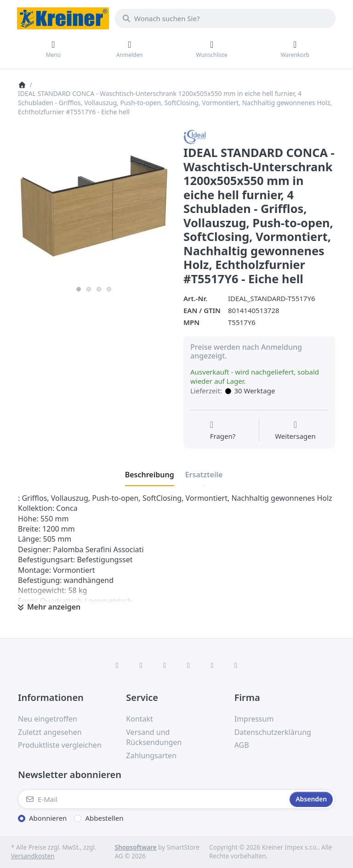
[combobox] (225, 18)
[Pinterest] (236, 665)
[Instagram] (165, 665)
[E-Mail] (153, 799)
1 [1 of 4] (79, 289)
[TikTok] (188, 665)
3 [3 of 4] (99, 289)
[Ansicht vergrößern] (94, 206)
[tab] (150, 475)
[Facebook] (117, 665)
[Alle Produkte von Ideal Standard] (195, 136)
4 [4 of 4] (109, 289)
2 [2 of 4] (89, 289)
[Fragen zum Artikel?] (223, 431)
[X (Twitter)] (141, 665)
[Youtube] (212, 665)
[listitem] (94, 206)
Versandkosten (33, 856)
